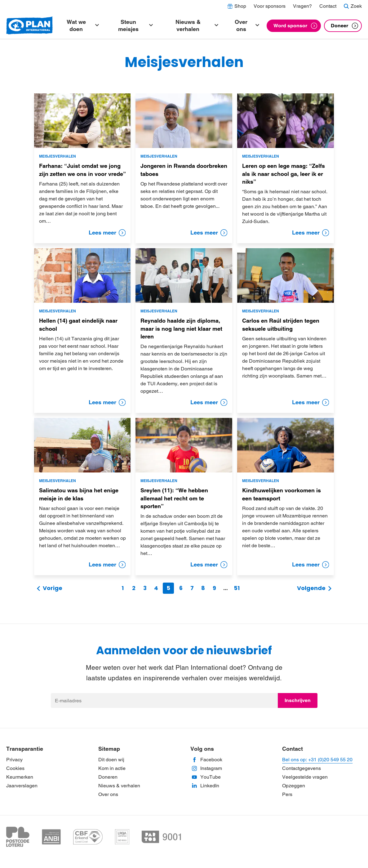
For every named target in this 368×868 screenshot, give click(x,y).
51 (237, 588)
